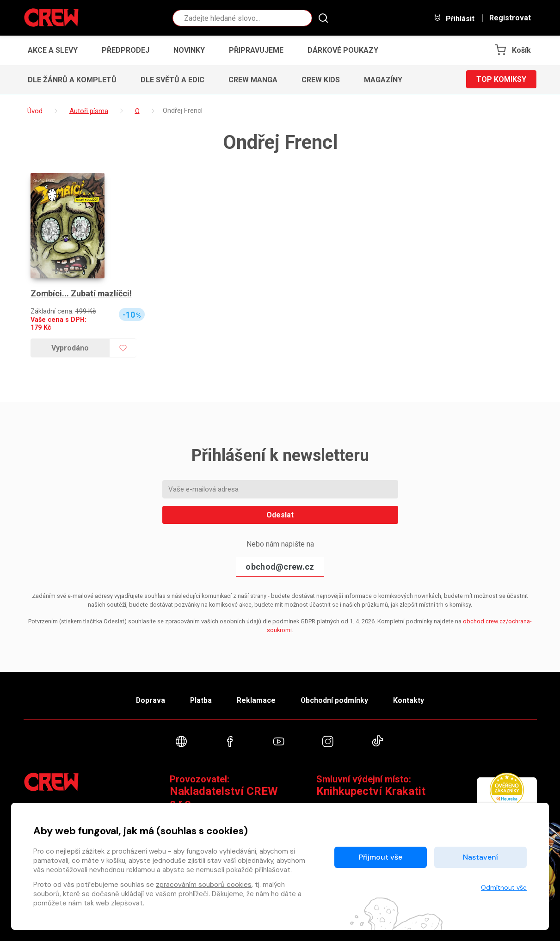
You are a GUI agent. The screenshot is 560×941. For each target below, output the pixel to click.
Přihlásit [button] (454, 18)
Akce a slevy (53, 50)
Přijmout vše (381, 857)
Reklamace (257, 700)
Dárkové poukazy (343, 50)
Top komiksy (501, 80)
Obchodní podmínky (335, 700)
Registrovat (510, 18)
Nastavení (480, 857)
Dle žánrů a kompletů (72, 80)
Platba (200, 700)
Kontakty (410, 700)
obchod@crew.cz (280, 567)
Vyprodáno (70, 348)
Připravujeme (256, 50)
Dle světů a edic (172, 80)
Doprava (149, 700)
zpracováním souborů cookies (204, 885)
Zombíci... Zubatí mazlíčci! (82, 293)
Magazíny (383, 80)
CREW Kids (321, 80)
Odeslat (280, 515)
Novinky (189, 50)
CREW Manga (253, 80)
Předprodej (126, 50)
